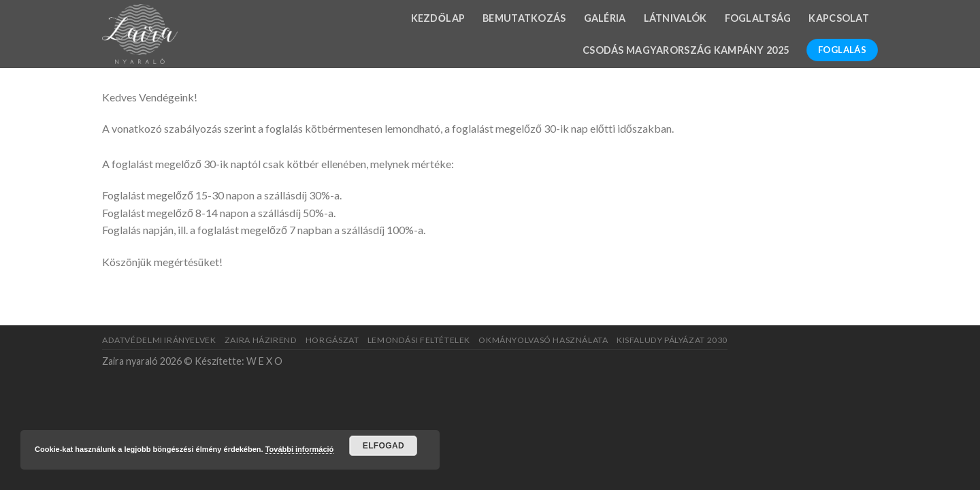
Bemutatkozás (524, 18)
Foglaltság (758, 18)
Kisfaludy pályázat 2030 (672, 340)
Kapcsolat (839, 18)
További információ (300, 449)
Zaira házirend (261, 340)
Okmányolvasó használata (543, 340)
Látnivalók (675, 18)
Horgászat (332, 340)
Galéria (605, 18)
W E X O (264, 361)
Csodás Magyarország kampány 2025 (686, 50)
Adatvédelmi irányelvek (159, 340)
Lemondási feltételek (419, 340)
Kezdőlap (438, 18)
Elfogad (383, 446)
